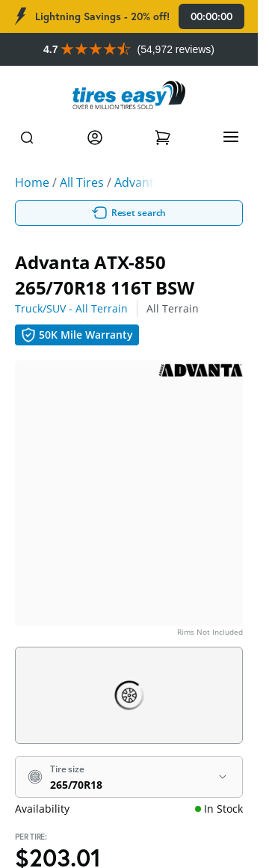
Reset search (129, 213)
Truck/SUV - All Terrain (71, 308)
